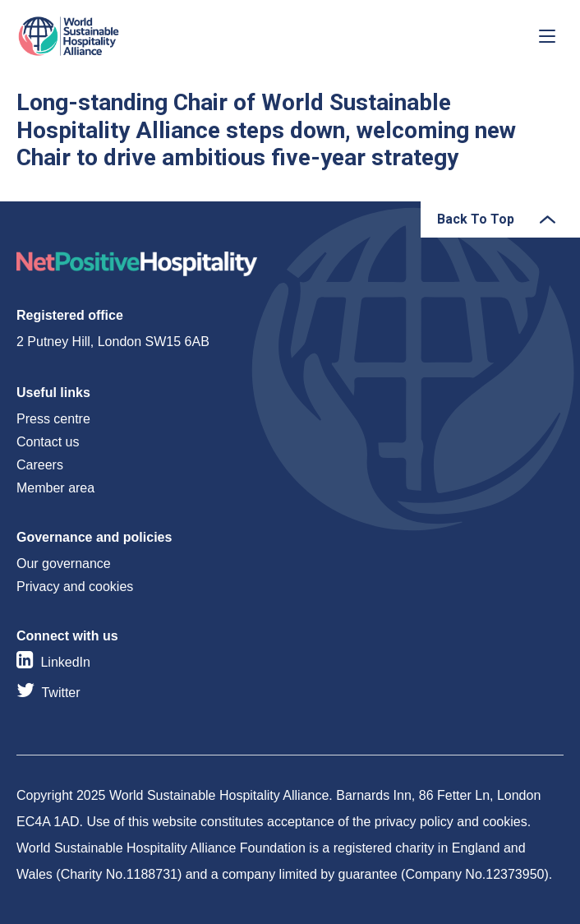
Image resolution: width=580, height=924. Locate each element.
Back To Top (476, 219)
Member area (55, 488)
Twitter (60, 693)
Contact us (48, 442)
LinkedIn (65, 662)
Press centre (53, 419)
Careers (40, 465)
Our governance (64, 564)
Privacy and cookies (75, 587)
